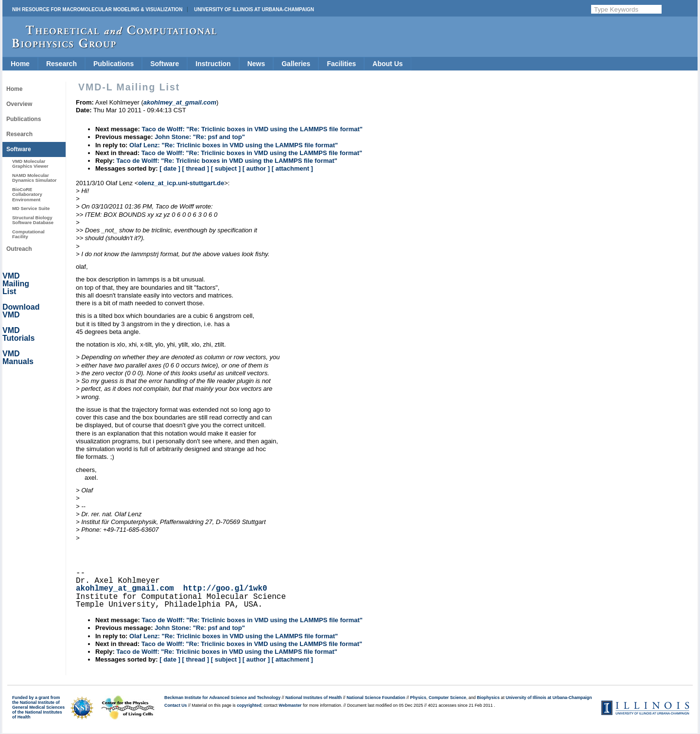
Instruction (213, 64)
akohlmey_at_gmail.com (125, 589)
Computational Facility (28, 234)
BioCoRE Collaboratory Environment (27, 194)
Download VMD (21, 311)
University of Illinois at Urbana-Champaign (254, 9)
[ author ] (256, 168)
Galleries (296, 64)
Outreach (19, 249)
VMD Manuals (18, 358)
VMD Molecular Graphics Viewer (30, 164)
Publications (114, 64)
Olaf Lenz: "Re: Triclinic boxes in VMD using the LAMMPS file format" (234, 145)
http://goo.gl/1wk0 (225, 589)
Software (165, 64)
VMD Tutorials (18, 334)
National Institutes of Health (314, 698)
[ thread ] (195, 168)
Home (20, 64)
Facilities (341, 64)
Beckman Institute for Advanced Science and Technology (222, 698)
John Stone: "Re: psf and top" (200, 137)
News (256, 64)
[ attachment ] (292, 168)
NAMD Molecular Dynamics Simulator (35, 178)
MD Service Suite (31, 208)
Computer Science (447, 698)
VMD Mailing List (16, 284)
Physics (418, 698)
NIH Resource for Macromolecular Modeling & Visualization (97, 9)
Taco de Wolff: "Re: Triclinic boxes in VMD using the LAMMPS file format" (252, 129)
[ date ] (170, 168)
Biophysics (488, 698)
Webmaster (290, 705)
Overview (19, 104)
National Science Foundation (376, 698)
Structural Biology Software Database (33, 220)
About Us (387, 64)
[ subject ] (226, 168)
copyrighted (249, 705)
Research (61, 64)
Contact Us (175, 705)
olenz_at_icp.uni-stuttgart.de (181, 183)
